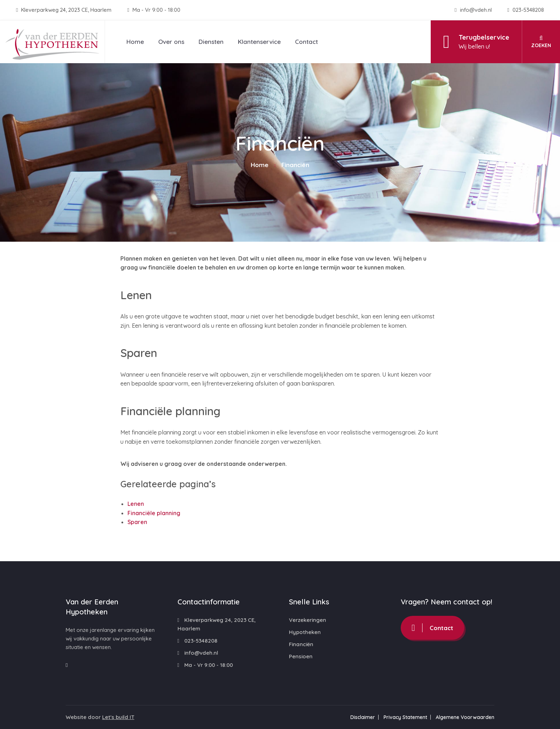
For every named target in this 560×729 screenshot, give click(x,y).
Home (135, 42)
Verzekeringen (307, 620)
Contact (306, 42)
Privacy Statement (405, 717)
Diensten (211, 42)
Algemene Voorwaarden (465, 717)
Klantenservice (259, 42)
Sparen (137, 522)
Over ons (171, 42)
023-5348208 (526, 10)
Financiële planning (154, 513)
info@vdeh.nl (474, 10)
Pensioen (301, 656)
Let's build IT (118, 717)
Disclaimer (363, 717)
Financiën (301, 644)
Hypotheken (305, 632)
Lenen (136, 504)
